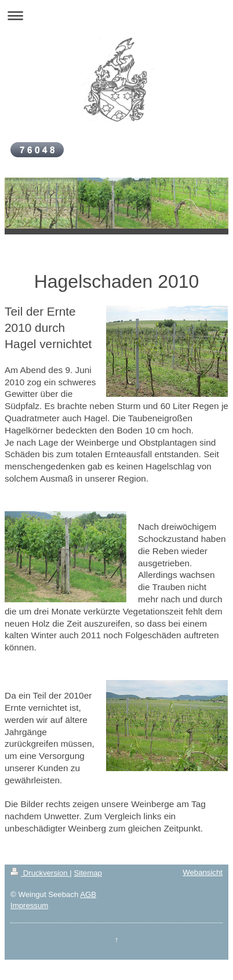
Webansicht (203, 872)
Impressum (29, 905)
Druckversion (40, 873)
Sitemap (88, 873)
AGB (88, 894)
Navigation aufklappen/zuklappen (116, 15)
